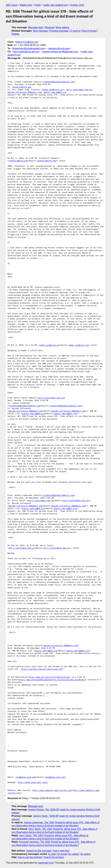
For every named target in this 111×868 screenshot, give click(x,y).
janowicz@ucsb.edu (59, 48)
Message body (36, 27)
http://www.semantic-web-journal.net (52, 791)
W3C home (12, 5)
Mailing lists (26, 5)
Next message (40, 31)
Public (38, 5)
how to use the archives (30, 857)
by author (86, 854)
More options (63, 27)
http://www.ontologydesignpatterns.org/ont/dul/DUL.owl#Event (52, 680)
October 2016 (77, 5)
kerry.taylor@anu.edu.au (26, 52)
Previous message (59, 31)
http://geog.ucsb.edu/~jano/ (33, 783)
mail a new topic (61, 851)
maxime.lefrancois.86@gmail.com (60, 52)
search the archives (54, 857)
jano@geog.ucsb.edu (26, 777)
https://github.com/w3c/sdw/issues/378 (42, 669)
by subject (74, 854)
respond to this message (39, 851)
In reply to (75, 31)
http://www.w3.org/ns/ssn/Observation (49, 677)
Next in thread (89, 31)
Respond (50, 27)
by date (52, 854)
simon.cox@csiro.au (49, 345)
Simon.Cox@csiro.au (27, 42)
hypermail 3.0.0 (46, 863)
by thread (62, 854)
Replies (15, 34)
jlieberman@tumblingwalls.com (29, 48)
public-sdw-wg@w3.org (55, 5)
